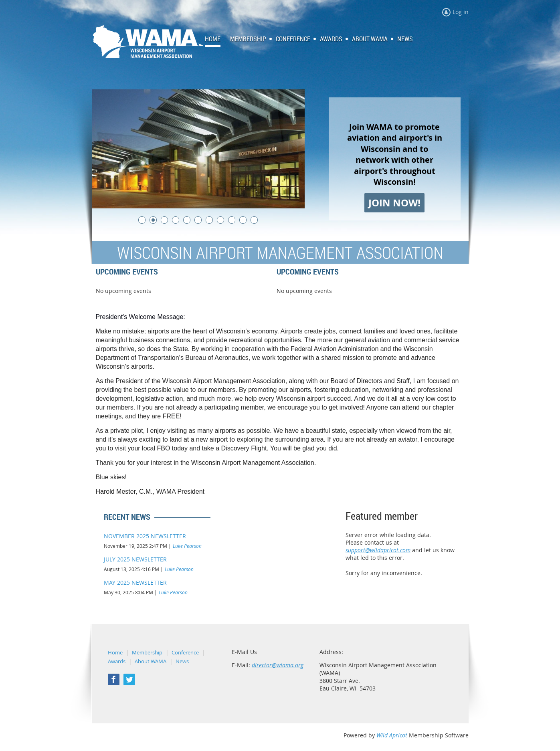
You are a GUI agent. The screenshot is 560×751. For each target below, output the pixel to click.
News (182, 661)
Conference (185, 652)
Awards (117, 661)
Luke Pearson (187, 546)
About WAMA (151, 661)
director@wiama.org (278, 665)
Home (115, 652)
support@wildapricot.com (378, 550)
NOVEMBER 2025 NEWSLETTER (145, 536)
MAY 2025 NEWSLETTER (135, 582)
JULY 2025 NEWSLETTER (135, 559)
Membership (147, 652)
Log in (461, 12)
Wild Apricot (392, 735)
